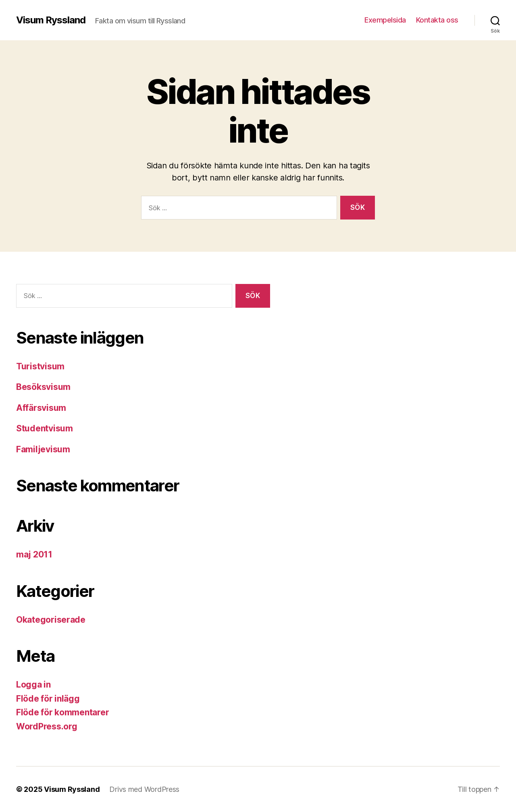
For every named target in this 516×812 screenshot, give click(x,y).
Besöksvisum (43, 387)
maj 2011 (34, 554)
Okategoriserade (51, 620)
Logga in (33, 685)
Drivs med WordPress (144, 789)
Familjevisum (43, 449)
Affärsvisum (41, 408)
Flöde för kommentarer (62, 712)
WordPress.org (47, 726)
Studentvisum (45, 428)
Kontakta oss (437, 20)
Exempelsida (385, 20)
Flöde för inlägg (48, 699)
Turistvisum (40, 366)
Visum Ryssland (51, 20)
